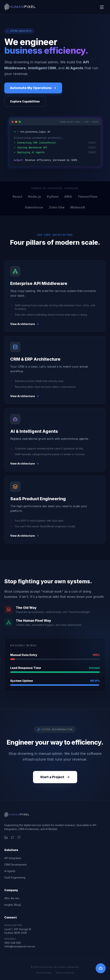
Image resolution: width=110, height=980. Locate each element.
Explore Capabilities (25, 101)
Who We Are (12, 898)
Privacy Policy (44, 973)
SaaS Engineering (15, 877)
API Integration (13, 858)
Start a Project (55, 777)
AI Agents (10, 871)
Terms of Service (65, 973)
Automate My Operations (33, 88)
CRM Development (15, 865)
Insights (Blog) (13, 905)
